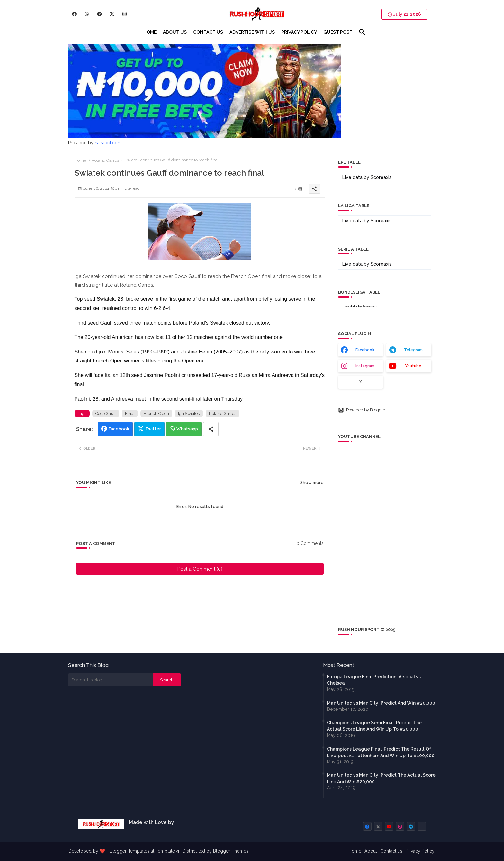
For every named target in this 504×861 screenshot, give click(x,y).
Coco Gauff (106, 413)
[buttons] (74, 14)
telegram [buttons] (413, 350)
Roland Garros (105, 160)
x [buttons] (361, 382)
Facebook (119, 429)
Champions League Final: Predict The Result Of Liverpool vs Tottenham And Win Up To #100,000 (381, 752)
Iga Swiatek (189, 413)
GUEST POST (338, 32)
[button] (362, 32)
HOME (150, 32)
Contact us (391, 851)
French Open (156, 413)
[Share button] (211, 429)
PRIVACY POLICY (299, 32)
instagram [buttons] (365, 366)
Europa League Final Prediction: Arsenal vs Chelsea (374, 680)
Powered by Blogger (362, 410)
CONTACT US (208, 32)
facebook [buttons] (365, 350)
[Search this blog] (111, 680)
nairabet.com (108, 143)
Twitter (153, 429)
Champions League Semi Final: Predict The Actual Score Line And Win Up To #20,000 (374, 726)
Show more (312, 483)
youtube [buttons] (413, 366)
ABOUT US (175, 32)
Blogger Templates (130, 851)
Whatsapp (187, 429)
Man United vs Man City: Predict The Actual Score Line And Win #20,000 (381, 778)
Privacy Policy (420, 851)
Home (80, 160)
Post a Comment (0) (200, 569)
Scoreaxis (381, 177)
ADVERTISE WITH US (252, 32)
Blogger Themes (231, 851)
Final (130, 413)
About (371, 851)
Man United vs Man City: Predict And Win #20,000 (381, 703)
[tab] (150, 32)
